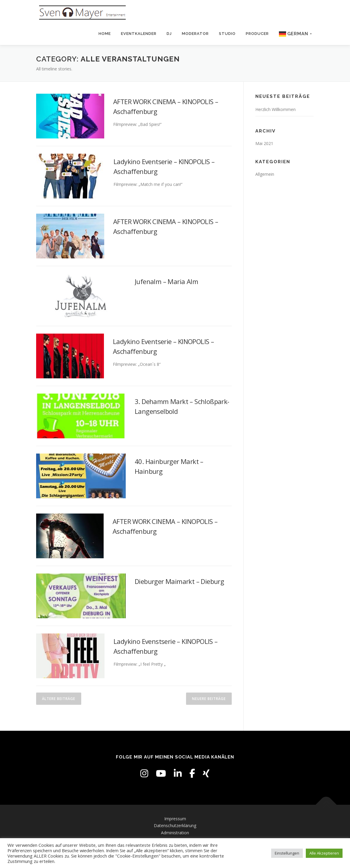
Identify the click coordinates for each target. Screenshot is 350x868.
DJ (169, 34)
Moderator (195, 34)
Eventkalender (139, 34)
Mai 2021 (264, 143)
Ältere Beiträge (59, 699)
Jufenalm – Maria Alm (166, 281)
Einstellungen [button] (287, 853)
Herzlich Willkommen (275, 109)
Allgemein (265, 174)
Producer (257, 34)
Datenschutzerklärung (175, 825)
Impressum (175, 819)
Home (105, 34)
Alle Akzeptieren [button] (324, 853)
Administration (175, 833)
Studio (227, 34)
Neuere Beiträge (209, 699)
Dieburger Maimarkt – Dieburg (179, 581)
